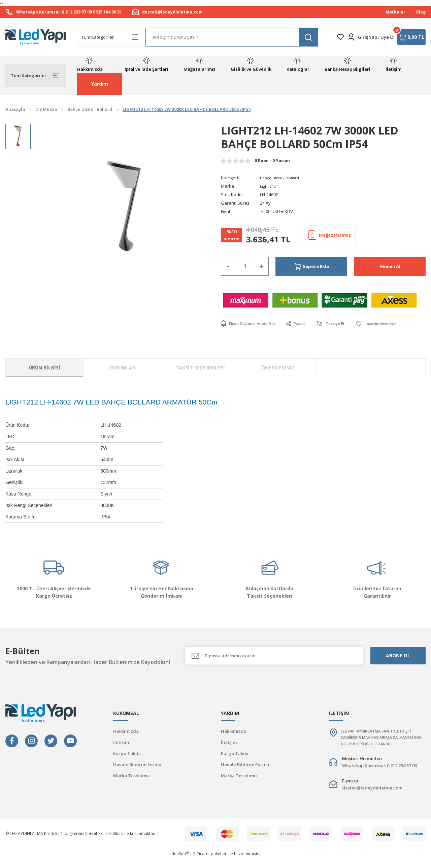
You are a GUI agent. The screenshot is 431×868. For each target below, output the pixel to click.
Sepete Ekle (311, 266)
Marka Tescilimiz (131, 776)
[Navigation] (36, 76)
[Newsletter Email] (274, 656)
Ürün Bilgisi (44, 368)
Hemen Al (390, 266)
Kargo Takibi (127, 753)
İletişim (121, 742)
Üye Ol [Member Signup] (388, 37)
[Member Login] (351, 37)
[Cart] (411, 37)
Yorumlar (122, 368)
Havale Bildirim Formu (137, 765)
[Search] (232, 37)
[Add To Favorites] (391, 324)
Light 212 (269, 186)
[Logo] (36, 37)
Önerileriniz (278, 368)
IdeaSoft (179, 863)
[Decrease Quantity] (228, 266)
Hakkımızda (126, 731)
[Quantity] (245, 266)
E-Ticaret (202, 863)
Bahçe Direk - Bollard (281, 178)
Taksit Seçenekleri (200, 368)
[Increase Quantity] (262, 266)
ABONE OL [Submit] (398, 656)
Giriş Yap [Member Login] (368, 37)
